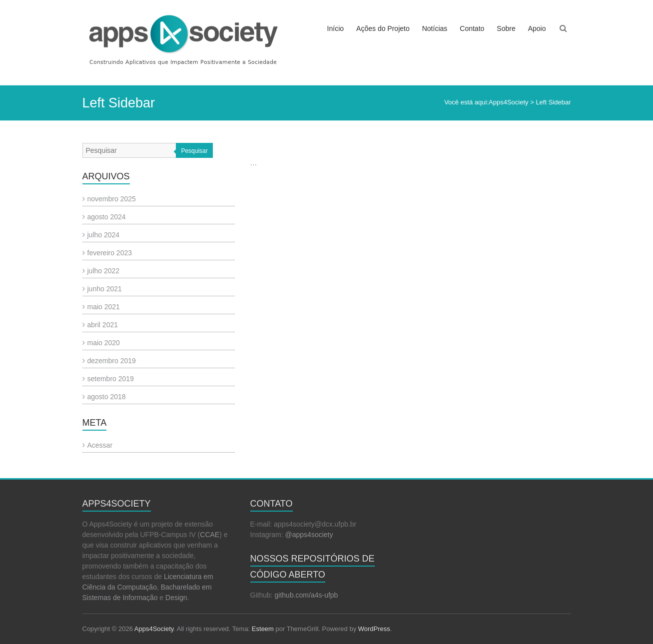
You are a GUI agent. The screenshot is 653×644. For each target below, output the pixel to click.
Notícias (435, 28)
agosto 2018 (107, 397)
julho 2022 (104, 271)
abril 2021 (103, 325)
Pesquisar (194, 151)
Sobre (506, 28)
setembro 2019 (111, 379)
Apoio (537, 28)
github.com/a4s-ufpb (307, 595)
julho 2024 (104, 235)
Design (176, 598)
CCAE (210, 535)
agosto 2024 (107, 217)
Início (335, 28)
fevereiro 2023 (110, 253)
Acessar (100, 445)
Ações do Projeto (383, 28)
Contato (472, 28)
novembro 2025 (112, 199)
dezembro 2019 (112, 361)
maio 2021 (104, 307)
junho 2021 (105, 289)
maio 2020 (104, 343)
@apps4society (309, 535)
